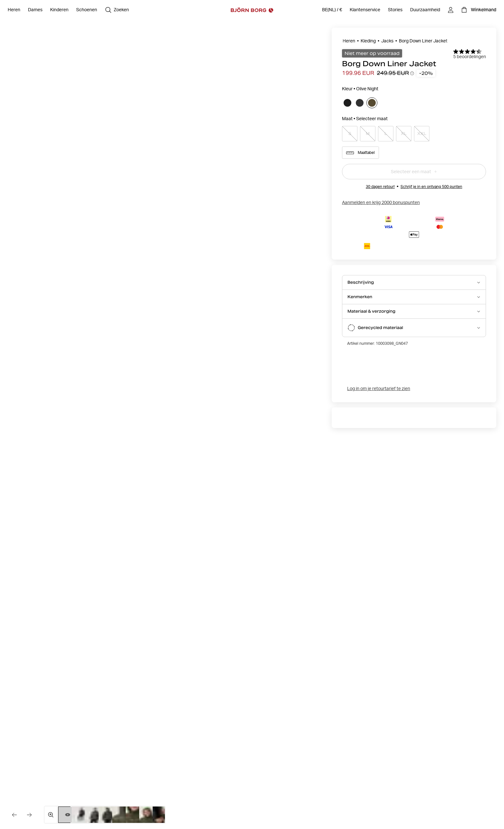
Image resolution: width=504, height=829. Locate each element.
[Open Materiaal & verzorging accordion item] (414, 311)
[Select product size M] (368, 134)
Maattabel (360, 153)
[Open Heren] (14, 10)
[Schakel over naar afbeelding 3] (94, 815)
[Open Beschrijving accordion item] (414, 282)
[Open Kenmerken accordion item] (414, 297)
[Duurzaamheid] (425, 10)
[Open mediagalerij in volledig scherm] (51, 815)
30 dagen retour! (380, 187)
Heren (349, 41)
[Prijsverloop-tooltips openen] (412, 73)
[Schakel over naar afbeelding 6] (135, 815)
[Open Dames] (35, 10)
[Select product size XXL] (422, 134)
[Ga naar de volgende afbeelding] (30, 815)
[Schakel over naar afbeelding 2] (81, 815)
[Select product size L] (386, 134)
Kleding (368, 41)
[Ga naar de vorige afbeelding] (14, 815)
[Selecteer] (347, 103)
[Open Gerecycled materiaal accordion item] (414, 328)
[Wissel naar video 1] (68, 815)
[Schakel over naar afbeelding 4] (108, 815)
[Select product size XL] (404, 134)
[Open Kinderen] (59, 10)
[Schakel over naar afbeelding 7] (148, 815)
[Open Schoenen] (87, 10)
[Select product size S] (350, 134)
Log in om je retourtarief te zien (379, 388)
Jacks (387, 41)
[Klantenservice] (365, 10)
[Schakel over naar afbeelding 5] (121, 815)
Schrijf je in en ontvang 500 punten (431, 187)
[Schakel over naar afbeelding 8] (162, 815)
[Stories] (395, 10)
